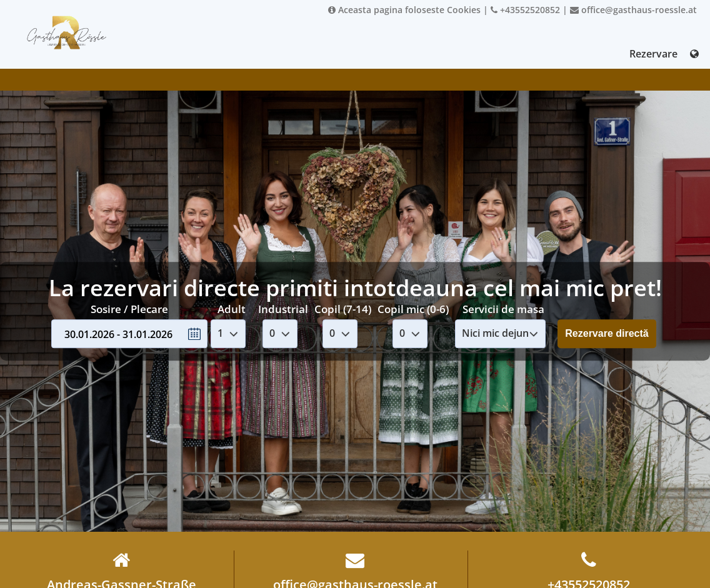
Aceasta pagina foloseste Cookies (404, 10)
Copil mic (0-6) (413, 309)
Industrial (283, 309)
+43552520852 (525, 10)
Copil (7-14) (343, 309)
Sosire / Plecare (129, 309)
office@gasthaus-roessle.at (633, 10)
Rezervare (653, 54)
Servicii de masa (503, 309)
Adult (232, 309)
